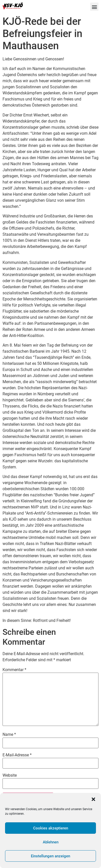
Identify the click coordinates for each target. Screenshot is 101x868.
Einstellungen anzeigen (50, 856)
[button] (93, 799)
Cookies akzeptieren (51, 828)
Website (10, 775)
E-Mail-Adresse (17, 755)
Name (9, 735)
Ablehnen (51, 842)
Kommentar (14, 670)
